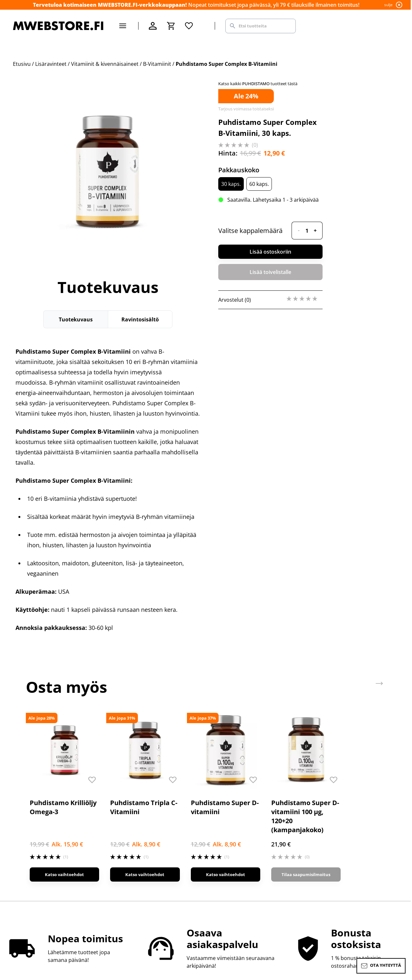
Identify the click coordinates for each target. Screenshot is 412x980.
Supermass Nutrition (342, 813)
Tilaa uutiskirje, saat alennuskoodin (252, 833)
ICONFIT (326, 854)
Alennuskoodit (133, 844)
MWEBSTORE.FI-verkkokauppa (151, 813)
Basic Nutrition (334, 833)
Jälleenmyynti (131, 854)
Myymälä (126, 823)
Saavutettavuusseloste (143, 874)
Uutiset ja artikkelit (232, 844)
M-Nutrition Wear (337, 874)
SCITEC (324, 844)
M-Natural (328, 864)
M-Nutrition (330, 823)
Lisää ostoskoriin (270, 252)
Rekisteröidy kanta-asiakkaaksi (246, 823)
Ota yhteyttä (28, 813)
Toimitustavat (30, 844)
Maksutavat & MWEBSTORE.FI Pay (53, 833)
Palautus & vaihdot (36, 823)
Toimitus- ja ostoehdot (143, 833)
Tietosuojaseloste (137, 864)
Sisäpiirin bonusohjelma (239, 813)
